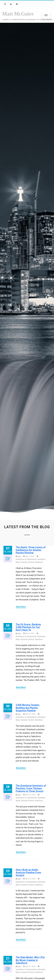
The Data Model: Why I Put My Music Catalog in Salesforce (30, 960)
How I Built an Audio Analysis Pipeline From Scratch (28, 873)
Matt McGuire (18, 14)
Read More (21, 607)
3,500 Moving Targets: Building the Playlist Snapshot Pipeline (28, 708)
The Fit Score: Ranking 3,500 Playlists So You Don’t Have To (28, 627)
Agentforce (20, 559)
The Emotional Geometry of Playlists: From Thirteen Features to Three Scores (31, 788)
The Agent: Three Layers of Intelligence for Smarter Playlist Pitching (31, 550)
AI (25, 559)
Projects (31, 562)
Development (32, 559)
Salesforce (39, 562)
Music (18, 562)
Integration (41, 559)
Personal (24, 562)
